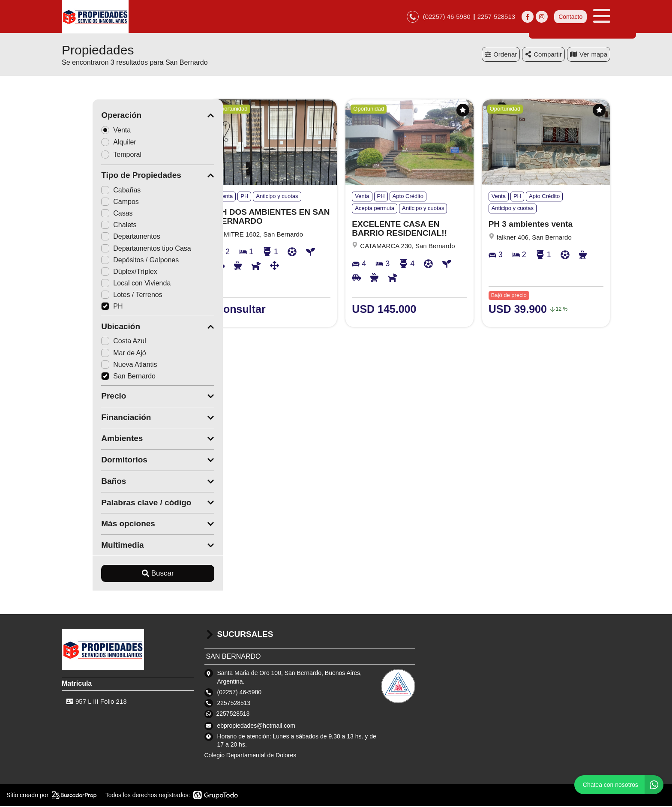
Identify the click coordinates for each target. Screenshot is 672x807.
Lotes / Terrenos (101, 296)
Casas (86, 214)
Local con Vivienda (105, 284)
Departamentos (100, 238)
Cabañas (90, 191)
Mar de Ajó (93, 354)
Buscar (127, 574)
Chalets (88, 226)
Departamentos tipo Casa (115, 250)
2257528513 (233, 715)
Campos (89, 203)
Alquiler (90, 143)
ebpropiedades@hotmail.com (256, 727)
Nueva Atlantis (98, 366)
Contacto (570, 17)
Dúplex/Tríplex (98, 273)
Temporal (93, 156)
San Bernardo (97, 377)
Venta (88, 131)
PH (81, 307)
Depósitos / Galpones (109, 261)
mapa (589, 55)
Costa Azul (93, 342)
